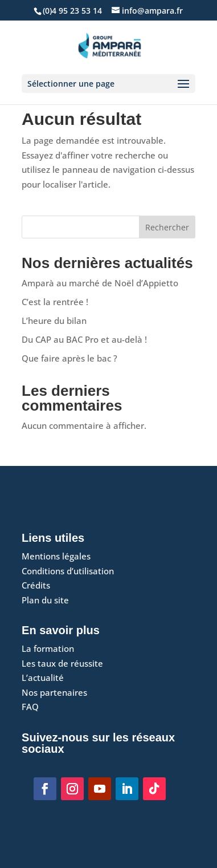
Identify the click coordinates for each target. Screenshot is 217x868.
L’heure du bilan (54, 321)
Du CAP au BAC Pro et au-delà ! (84, 339)
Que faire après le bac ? (69, 358)
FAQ (30, 707)
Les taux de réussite (62, 663)
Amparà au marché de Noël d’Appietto (100, 283)
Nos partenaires (54, 692)
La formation (48, 648)
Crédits (36, 585)
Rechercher (167, 227)
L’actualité (43, 678)
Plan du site (45, 600)
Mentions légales (56, 556)
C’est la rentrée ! (55, 302)
